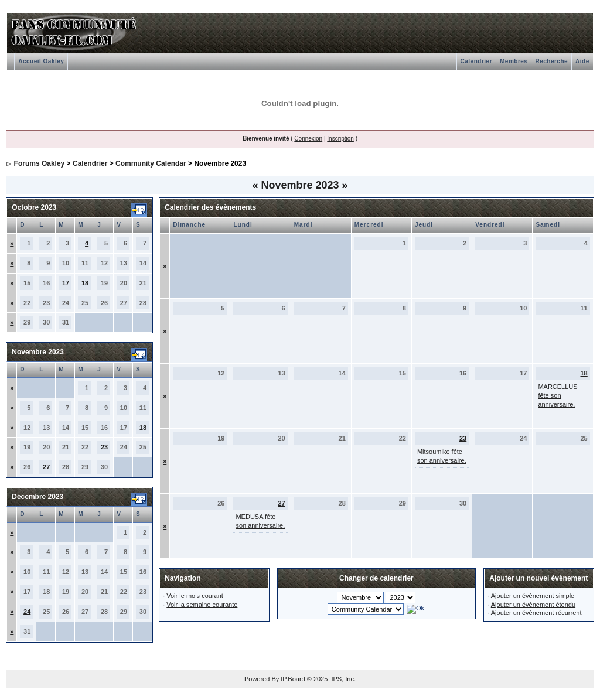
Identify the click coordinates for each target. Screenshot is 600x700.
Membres (514, 61)
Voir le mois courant (195, 596)
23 (104, 447)
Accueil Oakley (41, 61)
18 (85, 283)
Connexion (308, 139)
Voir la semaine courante (202, 605)
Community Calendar (151, 163)
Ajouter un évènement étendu (533, 605)
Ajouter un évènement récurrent (536, 613)
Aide (582, 61)
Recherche (551, 61)
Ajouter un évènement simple (533, 596)
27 (46, 467)
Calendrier (476, 61)
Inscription (340, 139)
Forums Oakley (40, 163)
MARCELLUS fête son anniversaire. (558, 395)
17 (66, 283)
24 (27, 612)
